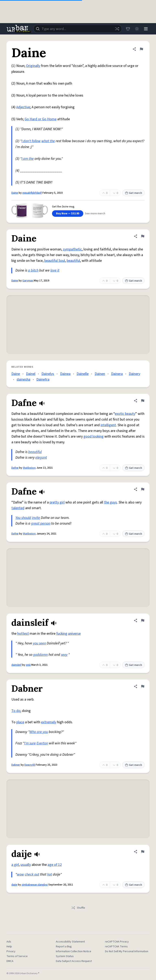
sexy (64, 655)
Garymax (28, 281)
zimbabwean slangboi (35, 885)
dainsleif (16, 665)
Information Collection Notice (74, 951)
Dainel (31, 374)
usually (26, 865)
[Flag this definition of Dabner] (143, 686)
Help (9, 947)
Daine (15, 193)
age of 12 (55, 865)
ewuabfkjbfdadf (32, 193)
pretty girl (57, 502)
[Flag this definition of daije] (143, 852)
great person (41, 523)
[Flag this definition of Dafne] (143, 401)
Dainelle (83, 374)
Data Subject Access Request (74, 961)
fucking (62, 634)
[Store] (128, 29)
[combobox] (78, 29)
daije (14, 885)
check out (32, 874)
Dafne (15, 468)
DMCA (10, 961)
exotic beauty (125, 414)
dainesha (23, 379)
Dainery (134, 374)
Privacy (11, 951)
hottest (23, 634)
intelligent (108, 425)
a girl (15, 865)
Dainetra (43, 379)
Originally (33, 66)
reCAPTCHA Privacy (117, 942)
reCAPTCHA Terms (116, 947)
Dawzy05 (30, 765)
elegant (41, 458)
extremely (49, 722)
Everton (42, 743)
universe (74, 634)
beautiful (73, 261)
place (20, 722)
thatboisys (29, 468)
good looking (94, 436)
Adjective (23, 107)
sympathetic (72, 249)
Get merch (133, 193)
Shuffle (78, 908)
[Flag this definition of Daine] (141, 49)
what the (48, 141)
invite (36, 518)
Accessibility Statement (70, 942)
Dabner (16, 765)
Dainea (65, 374)
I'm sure (30, 743)
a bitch (33, 270)
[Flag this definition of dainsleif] (143, 620)
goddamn (40, 655)
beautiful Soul (55, 261)
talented (18, 508)
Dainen (100, 374)
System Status (65, 956)
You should (23, 518)
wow (20, 874)
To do (16, 711)
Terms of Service (17, 956)
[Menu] (146, 29)
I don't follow (31, 141)
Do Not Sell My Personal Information (127, 951)
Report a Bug (64, 947)
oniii (28, 665)
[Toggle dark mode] (137, 29)
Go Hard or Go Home (41, 119)
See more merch (95, 214)
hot (50, 874)
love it (55, 270)
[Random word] (117, 29)
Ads (9, 942)
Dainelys (48, 374)
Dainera (117, 374)
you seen (39, 643)
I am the (28, 159)
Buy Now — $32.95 (68, 214)
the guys (110, 502)
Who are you (39, 732)
